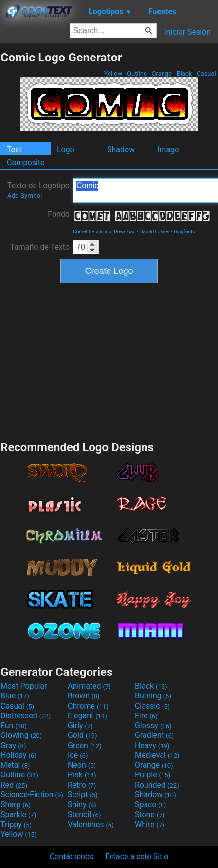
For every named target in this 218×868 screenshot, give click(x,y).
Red (14, 785)
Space (150, 804)
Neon (82, 765)
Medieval (157, 755)
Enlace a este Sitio (137, 857)
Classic (152, 706)
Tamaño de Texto (40, 247)
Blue (15, 696)
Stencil (84, 815)
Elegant (87, 716)
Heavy (152, 745)
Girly (80, 725)
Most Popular (24, 686)
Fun (14, 725)
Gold (82, 735)
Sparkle (18, 815)
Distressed (26, 716)
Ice (78, 755)
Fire (146, 716)
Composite (26, 163)
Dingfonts (184, 232)
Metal (15, 765)
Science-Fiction (32, 795)
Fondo (59, 214)
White (150, 824)
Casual (206, 73)
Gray (13, 745)
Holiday (18, 755)
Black (184, 73)
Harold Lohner (154, 232)
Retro (82, 785)
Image (168, 149)
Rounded (157, 785)
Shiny (82, 804)
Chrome (88, 706)
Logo (66, 149)
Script (83, 795)
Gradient (154, 735)
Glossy (153, 725)
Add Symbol (25, 196)
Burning (153, 696)
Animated (89, 686)
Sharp (16, 804)
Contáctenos (72, 857)
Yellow (113, 73)
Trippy (16, 824)
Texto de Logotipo (38, 190)
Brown (83, 696)
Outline (137, 73)
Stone (150, 815)
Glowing (21, 735)
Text (14, 149)
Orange (162, 73)
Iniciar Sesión (187, 32)
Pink (82, 775)
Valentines (91, 824)
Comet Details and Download (104, 232)
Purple (153, 775)
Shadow (121, 149)
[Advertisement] (109, 361)
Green (85, 745)
